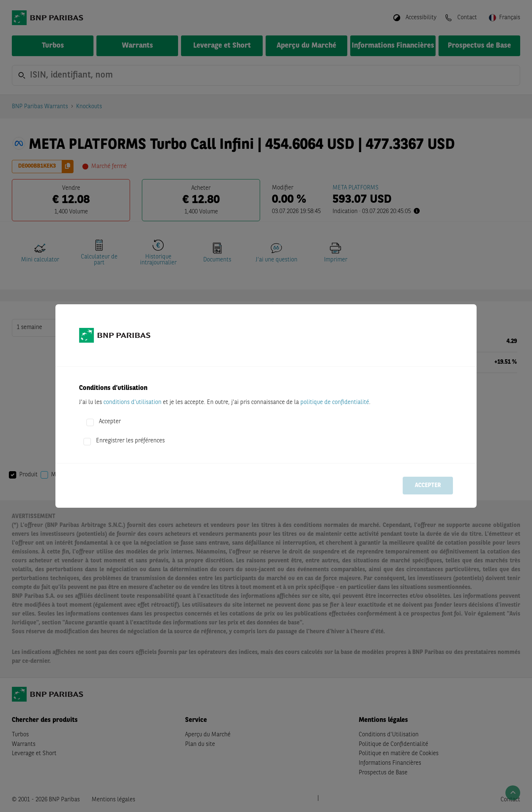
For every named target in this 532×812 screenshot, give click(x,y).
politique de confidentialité (335, 402)
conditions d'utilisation (132, 402)
